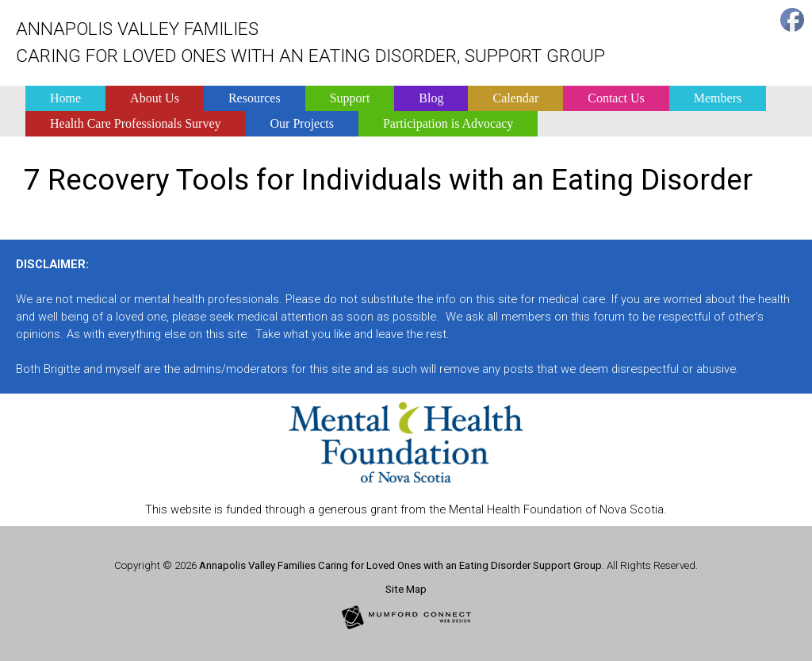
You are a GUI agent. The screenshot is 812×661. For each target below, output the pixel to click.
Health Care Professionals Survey (136, 123)
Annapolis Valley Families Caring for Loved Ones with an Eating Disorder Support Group (400, 565)
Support (350, 98)
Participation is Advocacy (448, 123)
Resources (255, 98)
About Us (155, 98)
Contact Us (616, 98)
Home (65, 98)
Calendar (515, 98)
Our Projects (302, 123)
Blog (431, 98)
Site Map (406, 589)
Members (718, 98)
